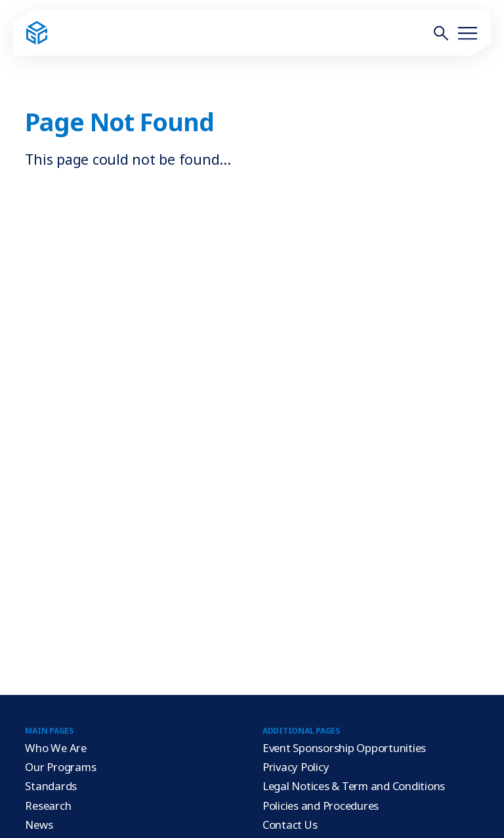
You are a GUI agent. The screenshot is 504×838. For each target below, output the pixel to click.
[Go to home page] (37, 33)
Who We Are (56, 748)
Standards (51, 786)
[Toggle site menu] (467, 33)
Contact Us (290, 825)
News (39, 825)
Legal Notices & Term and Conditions (354, 786)
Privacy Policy (296, 767)
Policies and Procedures (321, 806)
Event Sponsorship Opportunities (344, 748)
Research (48, 806)
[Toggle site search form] (441, 33)
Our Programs (60, 767)
